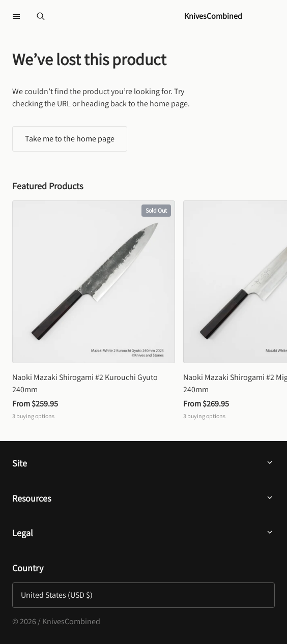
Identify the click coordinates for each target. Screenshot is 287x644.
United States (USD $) (57, 595)
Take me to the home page (70, 139)
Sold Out (156, 210)
